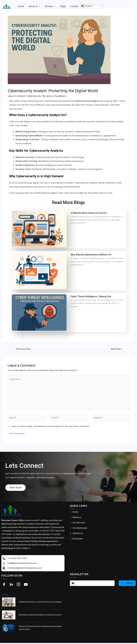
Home (21, 6)
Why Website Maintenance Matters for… (92, 255)
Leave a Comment (17, 96)
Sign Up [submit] (127, 584)
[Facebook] (4, 585)
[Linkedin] (11, 585)
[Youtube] (26, 585)
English (85, 6)
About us (34, 6)
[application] (39, 6)
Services (50, 6)
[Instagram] (18, 585)
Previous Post (22, 349)
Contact (73, 6)
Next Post (117, 349)
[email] (95, 584)
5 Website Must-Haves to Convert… (89, 213)
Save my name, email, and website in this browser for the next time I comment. (50, 427)
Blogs (62, 6)
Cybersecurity (34, 96)
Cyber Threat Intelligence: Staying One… (92, 296)
